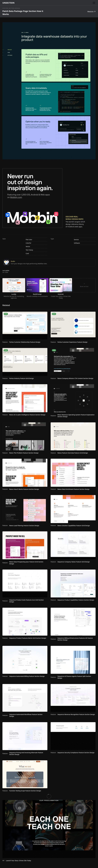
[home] (8, 3)
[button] (94, 3)
